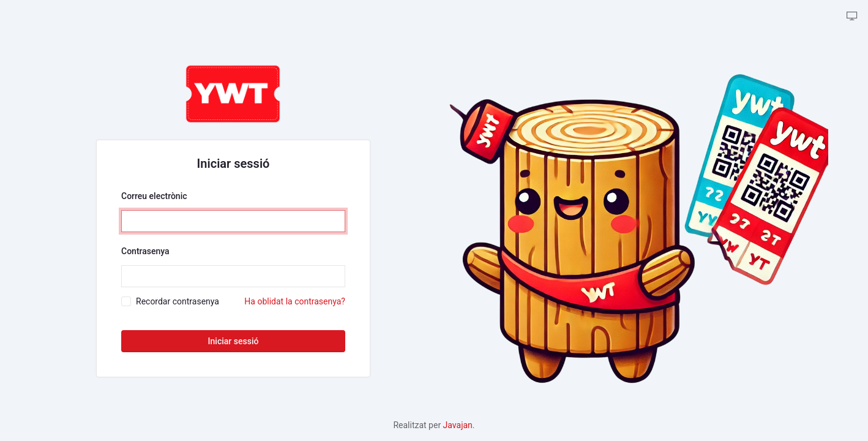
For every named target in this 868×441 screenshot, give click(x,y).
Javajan (458, 425)
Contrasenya (145, 251)
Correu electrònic (154, 196)
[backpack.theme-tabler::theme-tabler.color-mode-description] (852, 17)
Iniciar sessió (234, 341)
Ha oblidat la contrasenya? (295, 301)
